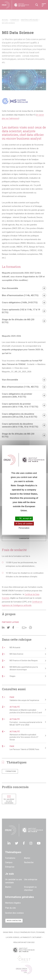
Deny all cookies (24, 524)
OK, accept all (24, 519)
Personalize (24, 528)
